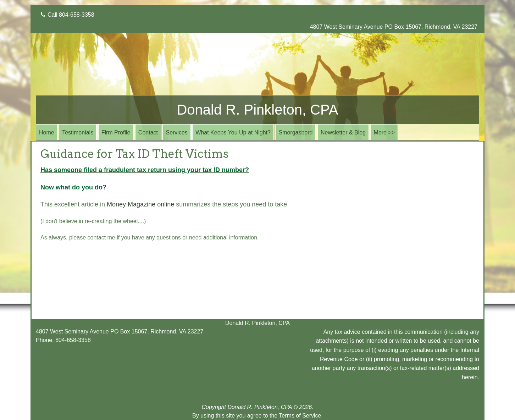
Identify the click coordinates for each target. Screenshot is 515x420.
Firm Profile (116, 132)
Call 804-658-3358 (68, 15)
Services (176, 132)
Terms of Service (300, 416)
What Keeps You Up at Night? (233, 132)
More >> (384, 132)
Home (47, 132)
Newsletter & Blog (343, 132)
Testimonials (78, 132)
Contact (148, 132)
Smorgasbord (295, 132)
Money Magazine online (141, 204)
